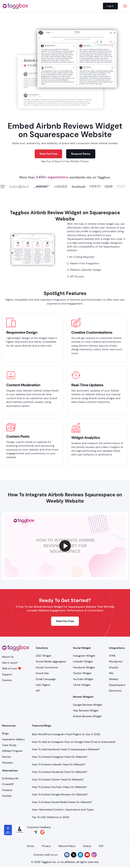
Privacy (46, 846)
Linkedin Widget (83, 661)
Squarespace (117, 685)
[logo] (15, 6)
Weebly (114, 679)
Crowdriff (8, 784)
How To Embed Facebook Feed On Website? (60, 772)
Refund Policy (67, 846)
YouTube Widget (83, 679)
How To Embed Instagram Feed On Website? (60, 757)
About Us (8, 657)
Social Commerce (47, 667)
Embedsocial (10, 778)
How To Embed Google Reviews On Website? (60, 794)
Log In (110, 6)
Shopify (114, 667)
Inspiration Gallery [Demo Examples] (13, 739)
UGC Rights (43, 685)
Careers (7, 680)
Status (87, 846)
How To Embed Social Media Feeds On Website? (62, 802)
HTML (113, 656)
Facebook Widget (84, 667)
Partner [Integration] (7, 757)
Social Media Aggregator (51, 661)
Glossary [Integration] (8, 763)
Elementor (115, 691)
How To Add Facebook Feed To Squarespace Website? (66, 749)
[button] (65, 546)
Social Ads (42, 673)
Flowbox (7, 790)
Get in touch (10, 663)
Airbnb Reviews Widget (87, 716)
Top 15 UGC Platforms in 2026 (51, 817)
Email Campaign (46, 679)
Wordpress (116, 661)
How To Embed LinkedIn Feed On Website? (59, 764)
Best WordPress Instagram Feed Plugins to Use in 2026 (66, 734)
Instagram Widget (84, 656)
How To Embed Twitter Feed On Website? (58, 780)
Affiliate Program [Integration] (12, 751)
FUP (101, 846)
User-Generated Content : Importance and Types (63, 810)
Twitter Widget (82, 673)
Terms (30, 846)
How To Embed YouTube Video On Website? (59, 787)
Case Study (9, 745)
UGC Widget (44, 656)
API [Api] (38, 691)
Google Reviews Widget (88, 705)
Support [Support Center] (7, 674)
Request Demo (81, 154)
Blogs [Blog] (5, 733)
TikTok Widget (82, 685)
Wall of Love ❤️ (12, 668)
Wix (111, 673)
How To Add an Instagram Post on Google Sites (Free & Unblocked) (74, 742)
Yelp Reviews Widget (86, 710)
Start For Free (48, 154)
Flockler (7, 796)
